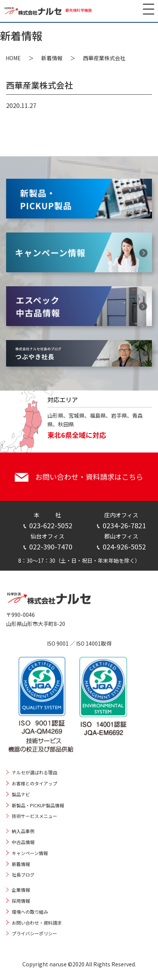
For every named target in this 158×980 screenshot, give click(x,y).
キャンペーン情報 (30, 853)
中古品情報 (23, 842)
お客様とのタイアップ (34, 783)
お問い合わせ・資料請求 (37, 923)
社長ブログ (23, 875)
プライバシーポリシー (34, 933)
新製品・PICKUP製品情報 (38, 805)
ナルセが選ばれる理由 (34, 772)
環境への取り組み (30, 912)
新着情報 (52, 58)
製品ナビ (21, 794)
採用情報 (21, 901)
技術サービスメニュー (34, 816)
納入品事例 (23, 831)
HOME (13, 58)
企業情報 (21, 890)
